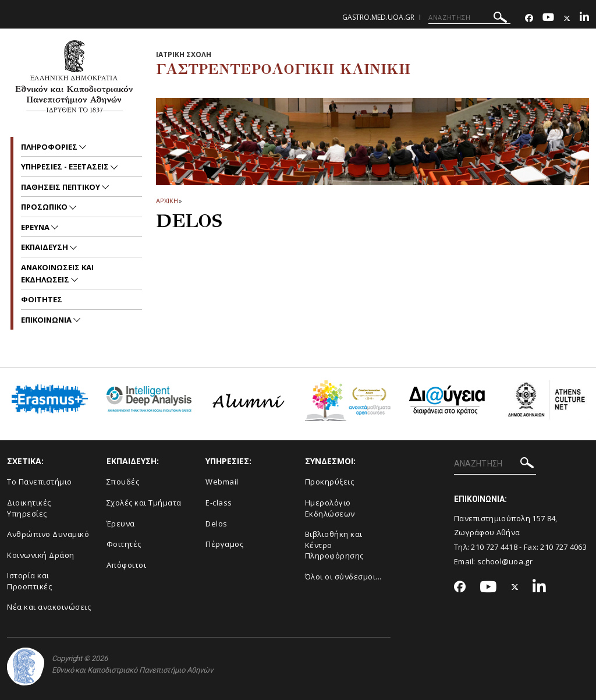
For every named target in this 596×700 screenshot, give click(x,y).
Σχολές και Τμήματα (144, 503)
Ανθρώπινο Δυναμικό (48, 534)
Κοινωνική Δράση (41, 555)
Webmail (222, 482)
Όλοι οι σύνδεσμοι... (343, 577)
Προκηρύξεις (330, 482)
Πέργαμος (224, 544)
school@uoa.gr (505, 561)
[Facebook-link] (529, 18)
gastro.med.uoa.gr (378, 17)
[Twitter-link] (567, 18)
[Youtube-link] (548, 18)
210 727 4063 (563, 547)
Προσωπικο (45, 207)
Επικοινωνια (47, 320)
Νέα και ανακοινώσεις (49, 607)
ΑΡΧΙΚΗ (167, 201)
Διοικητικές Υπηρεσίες (29, 508)
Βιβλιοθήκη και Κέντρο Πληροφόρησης (334, 545)
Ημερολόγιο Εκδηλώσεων (330, 508)
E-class (219, 503)
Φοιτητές (124, 544)
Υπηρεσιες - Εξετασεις (66, 167)
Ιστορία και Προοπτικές (29, 581)
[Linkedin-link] (584, 18)
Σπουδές (123, 482)
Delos (217, 524)
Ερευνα (36, 227)
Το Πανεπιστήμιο (40, 482)
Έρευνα (121, 524)
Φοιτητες (42, 299)
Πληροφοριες (50, 147)
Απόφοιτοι (127, 565)
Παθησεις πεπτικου (61, 187)
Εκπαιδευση (45, 247)
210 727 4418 (494, 547)
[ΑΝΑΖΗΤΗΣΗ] (469, 17)
